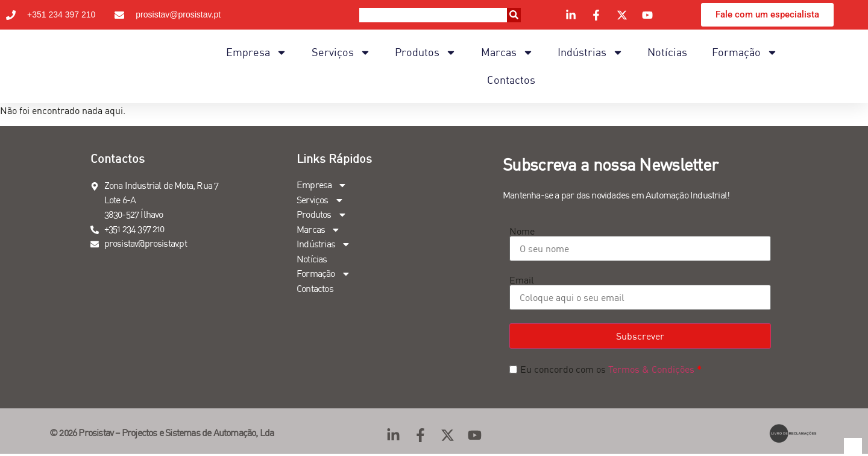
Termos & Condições (651, 369)
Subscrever (640, 336)
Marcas (507, 52)
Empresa (256, 52)
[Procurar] (514, 15)
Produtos (426, 52)
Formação (745, 52)
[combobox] (433, 15)
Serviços (341, 52)
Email (522, 280)
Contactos (511, 80)
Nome (522, 231)
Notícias (667, 52)
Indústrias (590, 52)
